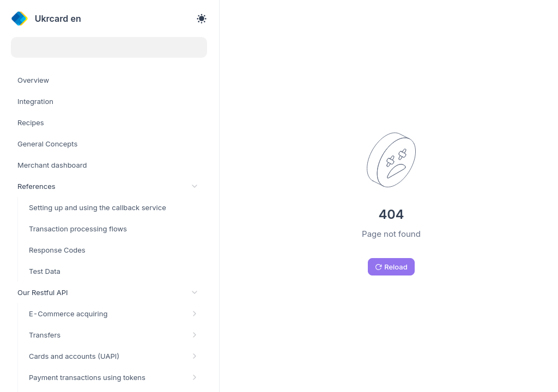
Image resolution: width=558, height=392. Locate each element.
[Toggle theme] (202, 19)
